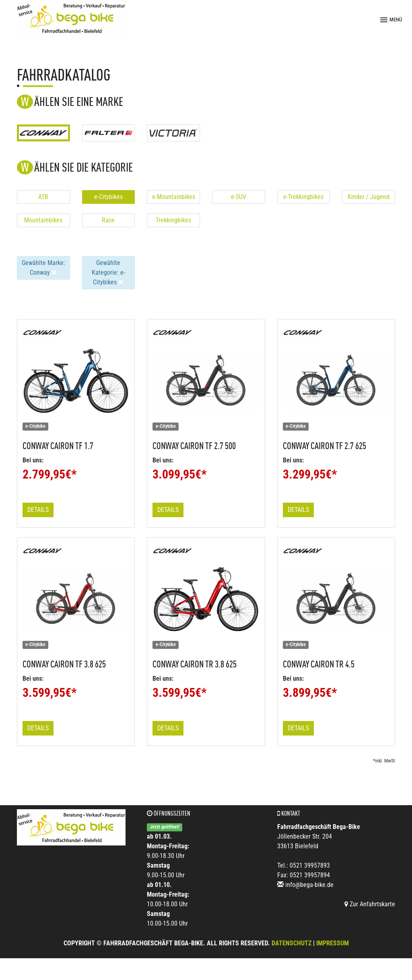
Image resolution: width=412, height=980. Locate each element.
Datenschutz (291, 943)
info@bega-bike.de (309, 885)
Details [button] (38, 510)
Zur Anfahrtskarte (370, 904)
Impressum (333, 943)
